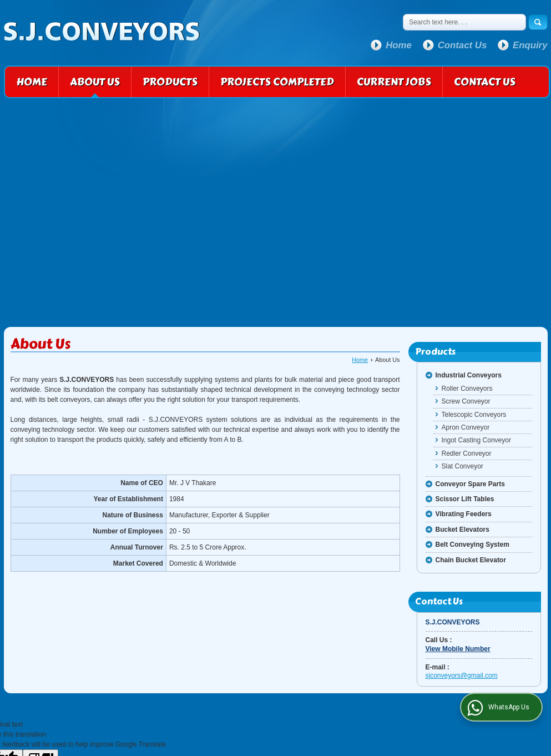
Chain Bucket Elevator (471, 560)
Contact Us (462, 45)
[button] (458, 649)
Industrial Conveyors (469, 375)
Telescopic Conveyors (474, 415)
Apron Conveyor (466, 427)
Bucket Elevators (462, 530)
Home (399, 45)
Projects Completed (277, 82)
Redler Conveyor (467, 453)
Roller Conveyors (467, 389)
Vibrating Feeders (464, 514)
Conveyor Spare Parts (470, 484)
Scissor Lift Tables (465, 499)
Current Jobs (394, 82)
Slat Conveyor (462, 466)
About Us (95, 82)
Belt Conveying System (472, 545)
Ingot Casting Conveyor (476, 440)
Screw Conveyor (466, 401)
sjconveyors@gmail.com (462, 676)
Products (170, 82)
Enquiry (530, 45)
